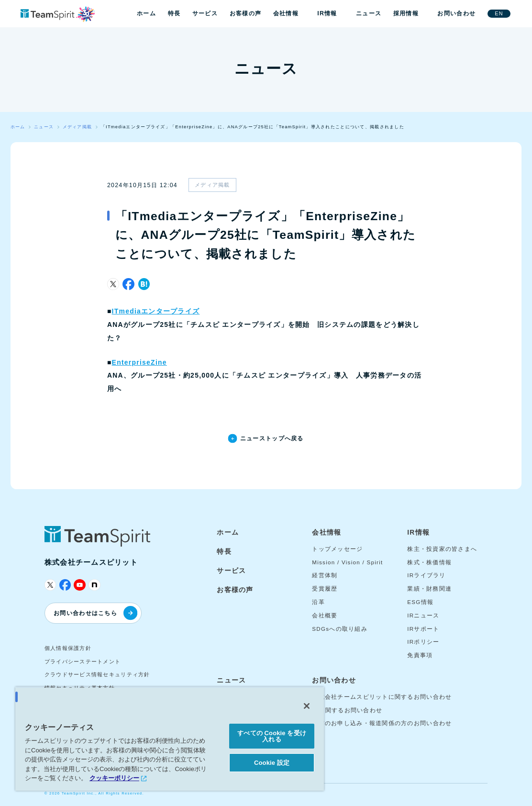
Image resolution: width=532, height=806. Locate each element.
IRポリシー (423, 642)
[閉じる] (307, 706)
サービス (205, 13)
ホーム (146, 13)
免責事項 (420, 655)
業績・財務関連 (429, 589)
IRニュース (423, 616)
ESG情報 (420, 602)
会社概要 (325, 616)
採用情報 (406, 13)
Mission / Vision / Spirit (347, 562)
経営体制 (325, 575)
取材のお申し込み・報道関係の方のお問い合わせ (382, 723)
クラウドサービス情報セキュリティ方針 (97, 674)
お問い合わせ (456, 13)
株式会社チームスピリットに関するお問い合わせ (382, 697)
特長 (174, 13)
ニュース (369, 13)
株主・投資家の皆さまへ (442, 549)
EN (499, 13)
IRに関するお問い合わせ (347, 710)
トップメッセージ (337, 549)
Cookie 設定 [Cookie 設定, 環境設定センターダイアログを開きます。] (272, 763)
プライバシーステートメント (83, 661)
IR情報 (327, 13)
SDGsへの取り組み (340, 629)
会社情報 (286, 13)
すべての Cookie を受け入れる (272, 736)
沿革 (318, 602)
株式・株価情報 (429, 562)
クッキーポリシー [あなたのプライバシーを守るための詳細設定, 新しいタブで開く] (114, 778)
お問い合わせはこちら (95, 613)
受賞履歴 (325, 589)
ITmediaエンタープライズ (156, 311)
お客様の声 (245, 13)
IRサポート (423, 629)
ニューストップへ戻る (272, 438)
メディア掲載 (212, 185)
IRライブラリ (427, 575)
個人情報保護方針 (68, 648)
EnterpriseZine (139, 362)
